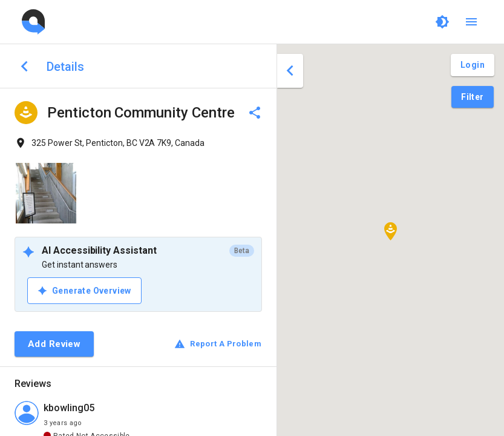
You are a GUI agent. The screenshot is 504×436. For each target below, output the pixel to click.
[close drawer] (290, 71)
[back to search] (25, 66)
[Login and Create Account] (473, 65)
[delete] (255, 113)
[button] (391, 231)
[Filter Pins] (472, 97)
